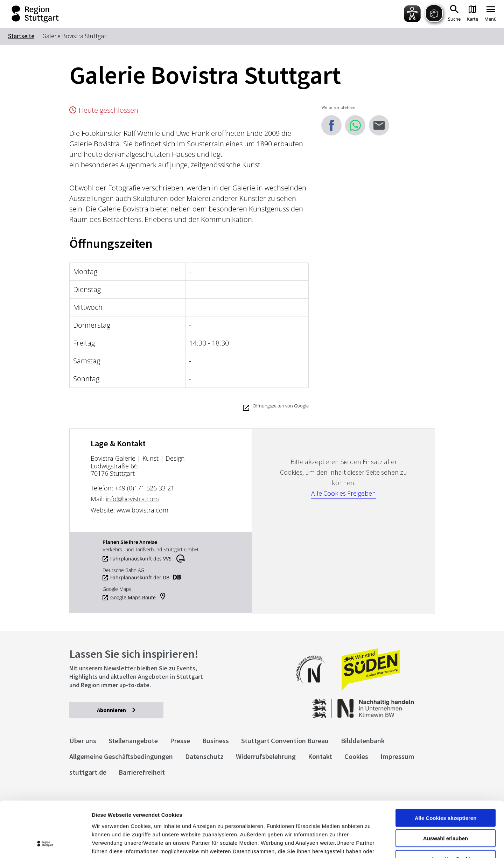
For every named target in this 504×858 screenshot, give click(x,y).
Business (216, 741)
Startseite (21, 36)
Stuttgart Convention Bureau (285, 741)
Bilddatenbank (363, 741)
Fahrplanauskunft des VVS (141, 559)
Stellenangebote (133, 741)
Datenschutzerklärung (155, 816)
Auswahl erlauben (446, 786)
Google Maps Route (133, 598)
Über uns (83, 741)
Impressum (107, 816)
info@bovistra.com (132, 499)
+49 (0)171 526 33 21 (145, 488)
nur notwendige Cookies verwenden (446, 810)
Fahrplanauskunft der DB (140, 578)
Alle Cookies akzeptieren (446, 766)
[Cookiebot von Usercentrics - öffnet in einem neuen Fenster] (45, 844)
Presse (180, 741)
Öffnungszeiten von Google (281, 406)
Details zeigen (372, 844)
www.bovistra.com (142, 510)
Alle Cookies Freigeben (344, 493)
